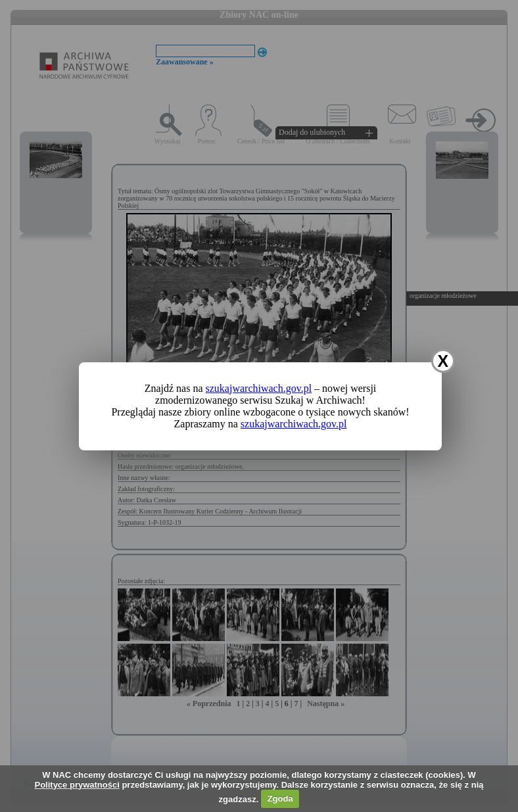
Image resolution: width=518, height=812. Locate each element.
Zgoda (280, 799)
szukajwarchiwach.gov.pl (259, 388)
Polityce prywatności (77, 785)
